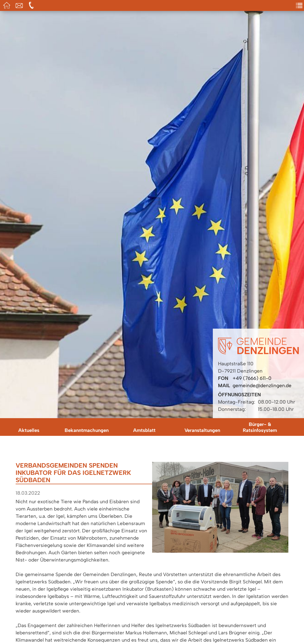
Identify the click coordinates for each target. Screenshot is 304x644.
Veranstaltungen (202, 430)
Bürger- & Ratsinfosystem (260, 427)
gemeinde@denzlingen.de (262, 385)
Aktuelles (29, 430)
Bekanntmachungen (87, 430)
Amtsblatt (144, 430)
